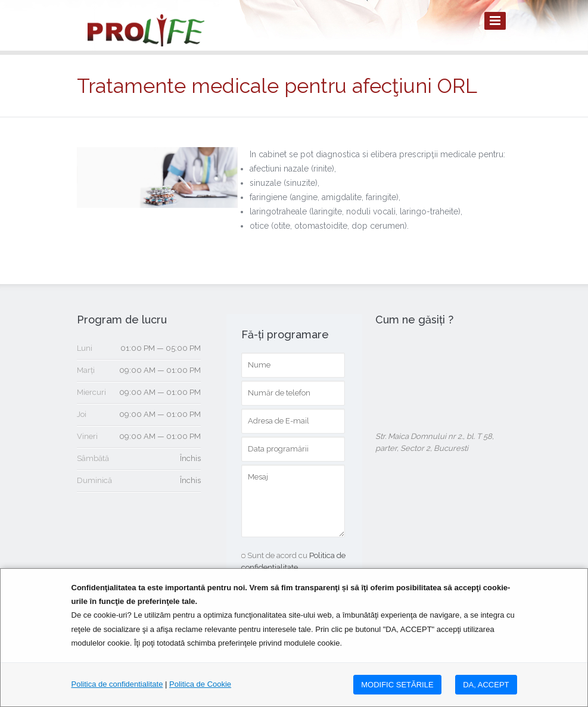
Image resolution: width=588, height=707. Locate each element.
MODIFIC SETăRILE (397, 685)
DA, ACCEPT (486, 685)
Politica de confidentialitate (117, 684)
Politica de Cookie (200, 684)
